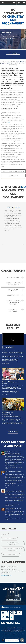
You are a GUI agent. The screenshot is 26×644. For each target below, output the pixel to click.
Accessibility (11, 628)
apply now (13, 596)
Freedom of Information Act (7, 630)
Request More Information (13, 171)
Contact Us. (10, 623)
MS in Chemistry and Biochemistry (13, 544)
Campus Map (20, 629)
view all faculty (13, 432)
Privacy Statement (18, 632)
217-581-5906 (5, 574)
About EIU (16, 628)
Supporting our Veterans (19, 630)
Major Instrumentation (10, 555)
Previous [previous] (3, 245)
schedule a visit (13, 599)
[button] (22, 640)
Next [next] (23, 245)
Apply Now (13, 176)
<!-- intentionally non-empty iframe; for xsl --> (13, 339)
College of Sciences (9, 539)
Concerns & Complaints (9, 632)
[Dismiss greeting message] (19, 639)
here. (9, 122)
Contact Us (5, 628)
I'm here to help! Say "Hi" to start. (12, 640)
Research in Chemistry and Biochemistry (13, 550)
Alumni (5, 535)
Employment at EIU (12, 629)
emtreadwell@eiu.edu (6, 575)
